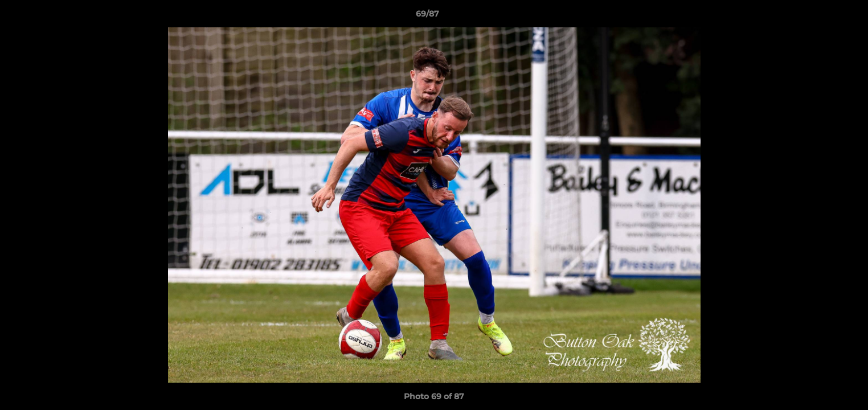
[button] (820, 17)
